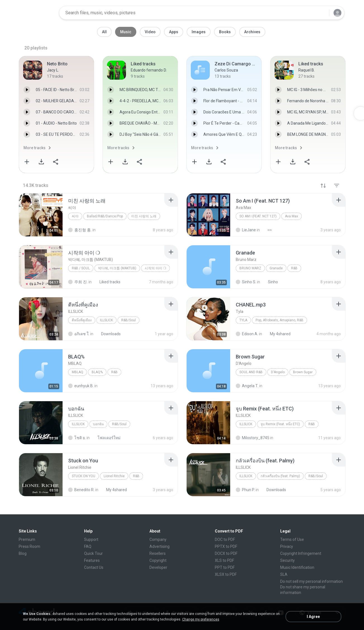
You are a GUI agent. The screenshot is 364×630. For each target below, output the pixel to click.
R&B (294, 268)
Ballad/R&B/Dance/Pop (105, 216)
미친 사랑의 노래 (144, 216)
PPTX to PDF (226, 546)
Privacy (287, 546)
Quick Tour (93, 553)
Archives (252, 32)
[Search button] (322, 13)
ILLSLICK (106, 320)
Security (287, 560)
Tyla (243, 320)
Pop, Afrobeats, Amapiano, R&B (279, 320)
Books (225, 32)
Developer (158, 567)
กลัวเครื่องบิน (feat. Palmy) (280, 476)
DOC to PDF (225, 539)
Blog (23, 553)
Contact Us (94, 567)
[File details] (41, 215)
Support (91, 539)
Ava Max (292, 216)
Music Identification (297, 567)
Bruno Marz (250, 268)
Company (158, 539)
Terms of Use (292, 539)
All (104, 32)
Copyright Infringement (301, 553)
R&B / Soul (81, 268)
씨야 (75, 216)
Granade (276, 268)
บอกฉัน (98, 424)
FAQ (88, 546)
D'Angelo (278, 372)
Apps (174, 32)
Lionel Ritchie (114, 476)
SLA (284, 574)
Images (199, 32)
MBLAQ (78, 372)
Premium (27, 539)
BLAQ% (97, 372)
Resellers (158, 553)
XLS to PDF (224, 560)
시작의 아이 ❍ (155, 268)
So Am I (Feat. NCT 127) (258, 216)
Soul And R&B (251, 372)
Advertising (160, 546)
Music (126, 32)
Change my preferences (201, 619)
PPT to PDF (225, 567)
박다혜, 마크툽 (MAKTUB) (117, 268)
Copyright (158, 560)
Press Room (29, 546)
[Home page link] (37, 13)
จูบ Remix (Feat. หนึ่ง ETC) (280, 424)
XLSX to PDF (226, 574)
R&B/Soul (129, 320)
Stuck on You (84, 476)
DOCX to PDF (226, 553)
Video (150, 32)
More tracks (35, 148)
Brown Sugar (303, 372)
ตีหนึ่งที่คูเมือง (82, 320)
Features (92, 560)
